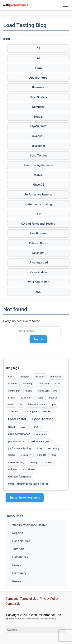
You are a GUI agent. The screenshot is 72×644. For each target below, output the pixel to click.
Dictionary (19, 573)
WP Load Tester (38, 282)
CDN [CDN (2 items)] (58, 384)
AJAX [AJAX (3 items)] (11, 377)
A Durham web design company (41, 619)
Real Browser (38, 233)
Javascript (38, 146)
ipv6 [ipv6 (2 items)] (54, 404)
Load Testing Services (38, 165)
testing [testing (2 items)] (33, 462)
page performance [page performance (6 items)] (19, 434)
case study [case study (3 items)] (44, 384)
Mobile (38, 175)
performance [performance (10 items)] (16, 441)
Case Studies (38, 97)
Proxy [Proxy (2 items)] (40, 448)
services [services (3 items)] (42, 455)
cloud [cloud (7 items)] (29, 391)
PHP (38, 214)
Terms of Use (29, 599)
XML (38, 292)
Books (17, 565)
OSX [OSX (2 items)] (36, 427)
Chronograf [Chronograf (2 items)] (14, 391)
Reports (18, 533)
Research (19, 581)
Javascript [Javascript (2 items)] (13, 411)
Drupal (38, 117)
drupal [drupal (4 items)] (12, 398)
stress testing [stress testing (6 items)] (16, 462)
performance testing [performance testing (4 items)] (19, 448)
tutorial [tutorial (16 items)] (48, 462)
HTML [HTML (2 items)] (11, 404)
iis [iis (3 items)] (21, 404)
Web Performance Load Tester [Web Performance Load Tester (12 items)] (28, 484)
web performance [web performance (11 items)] (20, 476)
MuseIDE (38, 185)
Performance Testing (38, 204)
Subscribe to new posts (25, 497)
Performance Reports (38, 194)
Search (38, 339)
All (38, 48)
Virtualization (38, 272)
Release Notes (38, 243)
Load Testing (38, 155)
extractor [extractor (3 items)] (26, 398)
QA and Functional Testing (38, 224)
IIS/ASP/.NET (38, 126)
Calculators (20, 557)
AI (38, 58)
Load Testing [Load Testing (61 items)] (43, 419)
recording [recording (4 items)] (54, 448)
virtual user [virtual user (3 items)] (29, 469)
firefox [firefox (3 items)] (40, 398)
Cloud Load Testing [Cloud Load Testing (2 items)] (48, 391)
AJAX (38, 68)
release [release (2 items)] (12, 455)
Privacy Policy (49, 599)
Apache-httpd (38, 78)
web (16, 5)
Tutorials (18, 549)
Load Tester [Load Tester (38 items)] (17, 419)
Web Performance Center (30, 525)
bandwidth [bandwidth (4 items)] (56, 377)
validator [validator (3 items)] (13, 469)
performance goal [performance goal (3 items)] (40, 441)
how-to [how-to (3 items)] (53, 398)
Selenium (38, 253)
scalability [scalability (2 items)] (26, 455)
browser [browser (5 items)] (13, 384)
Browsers (38, 87)
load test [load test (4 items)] (48, 411)
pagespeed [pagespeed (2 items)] (42, 434)
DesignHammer (17, 619)
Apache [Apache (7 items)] (40, 376)
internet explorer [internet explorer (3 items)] (37, 404)
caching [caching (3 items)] (28, 384)
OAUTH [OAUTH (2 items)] (24, 427)
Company (38, 107)
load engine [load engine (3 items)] (31, 411)
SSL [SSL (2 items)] (54, 455)
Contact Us (13, 604)
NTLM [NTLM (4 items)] (11, 427)
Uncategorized (38, 262)
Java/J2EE (38, 136)
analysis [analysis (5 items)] (25, 377)
